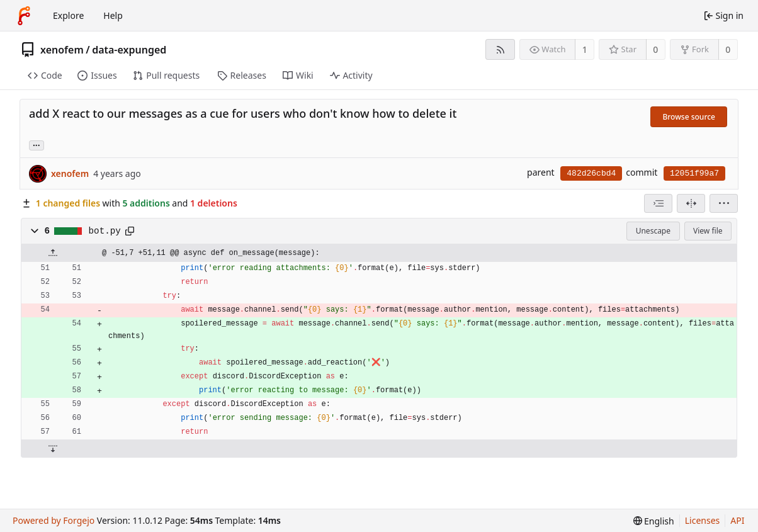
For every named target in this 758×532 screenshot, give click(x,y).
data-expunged (129, 50)
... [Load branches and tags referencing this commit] (37, 144)
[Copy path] (130, 231)
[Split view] (691, 203)
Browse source (689, 117)
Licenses (703, 520)
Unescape (653, 231)
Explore (68, 15)
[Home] (24, 16)
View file (708, 231)
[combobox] (658, 203)
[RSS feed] (500, 49)
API (737, 520)
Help (113, 15)
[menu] (724, 203)
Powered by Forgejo (54, 520)
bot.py (105, 231)
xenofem (62, 50)
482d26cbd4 (591, 173)
